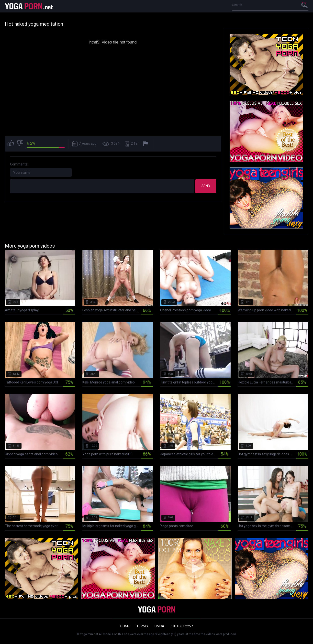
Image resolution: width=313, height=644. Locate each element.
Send (206, 186)
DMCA (159, 626)
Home (125, 626)
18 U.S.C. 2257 (182, 626)
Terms (142, 626)
